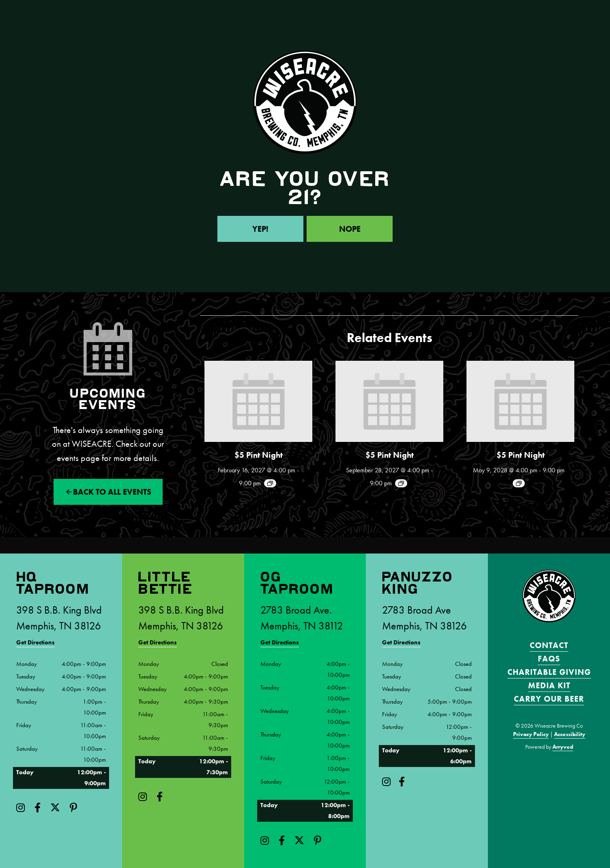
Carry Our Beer (549, 699)
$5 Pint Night (259, 455)
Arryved (563, 747)
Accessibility (570, 734)
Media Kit (549, 685)
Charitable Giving (549, 672)
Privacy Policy (531, 734)
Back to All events (112, 492)
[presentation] (258, 401)
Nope (350, 229)
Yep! (260, 229)
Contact (549, 645)
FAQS (549, 659)
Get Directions (35, 642)
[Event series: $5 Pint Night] (270, 483)
